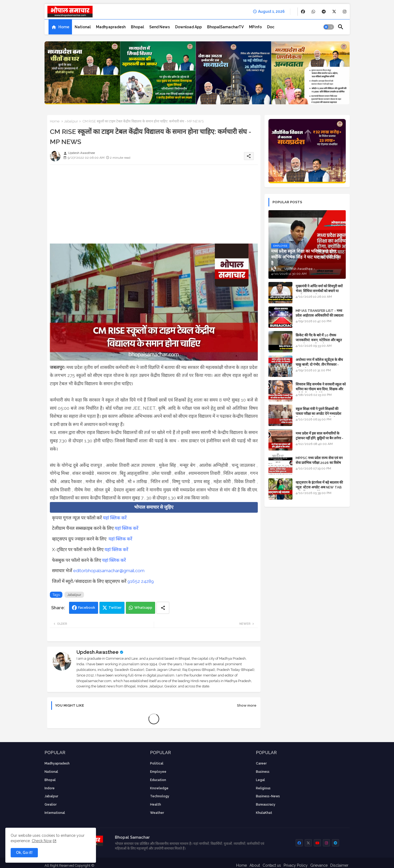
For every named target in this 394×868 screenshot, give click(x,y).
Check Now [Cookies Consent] (42, 841)
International (55, 813)
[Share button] (163, 608)
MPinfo (255, 27)
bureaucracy (266, 805)
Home (64, 27)
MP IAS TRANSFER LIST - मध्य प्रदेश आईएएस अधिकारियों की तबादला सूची (319, 315)
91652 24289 (141, 581)
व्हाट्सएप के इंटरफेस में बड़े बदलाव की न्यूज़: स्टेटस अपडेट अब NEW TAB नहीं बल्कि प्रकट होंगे (319, 487)
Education (158, 780)
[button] (329, 27)
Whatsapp (143, 608)
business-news (268, 796)
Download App (188, 27)
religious (263, 788)
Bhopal (137, 27)
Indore (50, 788)
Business (263, 772)
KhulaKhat (264, 813)
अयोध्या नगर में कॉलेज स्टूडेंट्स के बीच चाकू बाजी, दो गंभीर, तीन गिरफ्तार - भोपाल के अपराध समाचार (319, 365)
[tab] (60, 27)
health (156, 805)
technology (160, 796)
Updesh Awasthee (98, 652)
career (261, 763)
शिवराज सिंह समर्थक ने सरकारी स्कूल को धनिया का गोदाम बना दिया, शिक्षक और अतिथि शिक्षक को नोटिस (321, 389)
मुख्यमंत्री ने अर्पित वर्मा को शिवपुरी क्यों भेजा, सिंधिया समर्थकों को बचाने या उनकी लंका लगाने (319, 291)
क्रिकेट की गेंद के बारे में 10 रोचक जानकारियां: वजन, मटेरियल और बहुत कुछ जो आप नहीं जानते (319, 340)
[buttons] (303, 12)
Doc (271, 27)
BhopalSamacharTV (225, 27)
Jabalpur (71, 121)
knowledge (159, 788)
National (83, 27)
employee (158, 772)
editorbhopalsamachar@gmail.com (109, 571)
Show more (247, 705)
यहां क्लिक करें (115, 518)
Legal (260, 780)
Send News (160, 27)
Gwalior (51, 805)
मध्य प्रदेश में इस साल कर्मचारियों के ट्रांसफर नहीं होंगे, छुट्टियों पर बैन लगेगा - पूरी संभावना (319, 438)
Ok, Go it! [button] (24, 853)
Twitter (115, 608)
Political (157, 763)
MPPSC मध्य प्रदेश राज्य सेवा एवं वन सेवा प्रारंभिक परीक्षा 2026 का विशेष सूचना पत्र (319, 463)
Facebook (87, 608)
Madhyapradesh (111, 27)
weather (157, 813)
